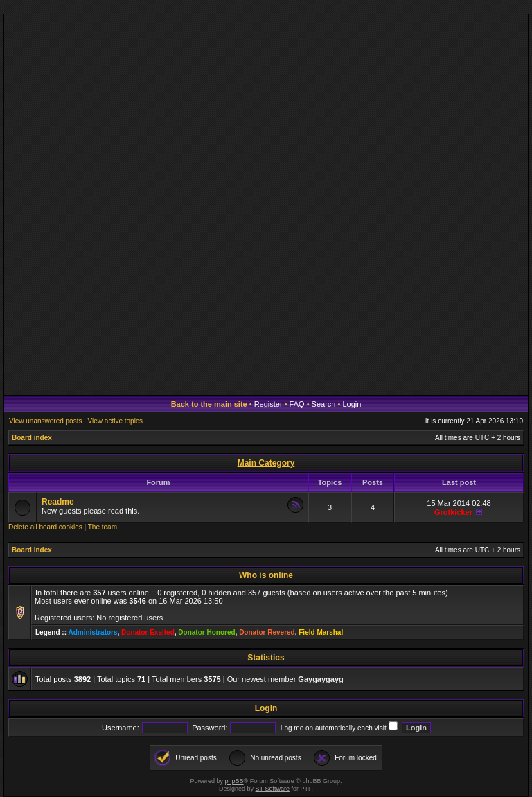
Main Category (266, 463)
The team (103, 527)
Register (268, 404)
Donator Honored (206, 632)
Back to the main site (209, 404)
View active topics (115, 421)
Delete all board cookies (45, 527)
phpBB (234, 781)
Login (352, 404)
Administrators (92, 632)
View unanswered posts (45, 421)
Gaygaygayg (320, 679)
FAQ (297, 404)
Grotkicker (453, 512)
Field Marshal (321, 632)
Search (324, 404)
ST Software (273, 789)
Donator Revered (267, 632)
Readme (58, 502)
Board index (32, 438)
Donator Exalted (148, 632)
